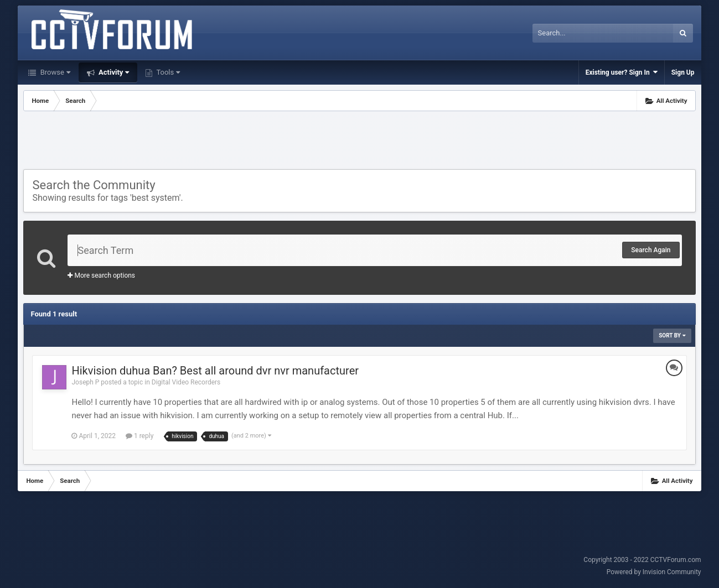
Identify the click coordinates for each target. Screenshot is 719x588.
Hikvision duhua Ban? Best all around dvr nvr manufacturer (215, 371)
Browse (54, 72)
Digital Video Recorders (186, 382)
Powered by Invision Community (654, 572)
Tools (167, 72)
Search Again (651, 250)
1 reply (139, 436)
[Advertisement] (359, 142)
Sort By (672, 335)
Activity (113, 72)
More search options (101, 275)
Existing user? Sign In (622, 72)
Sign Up (683, 72)
